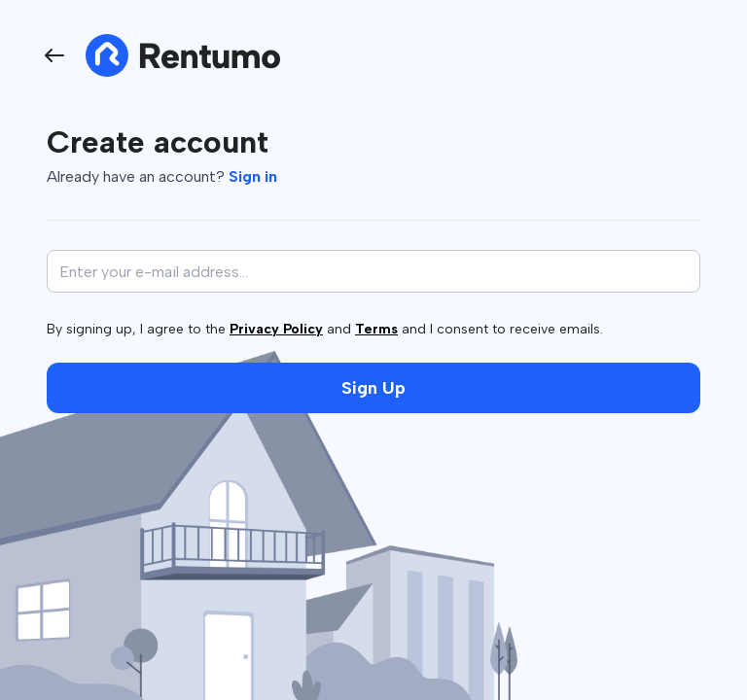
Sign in (253, 176)
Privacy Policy (276, 329)
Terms (376, 329)
